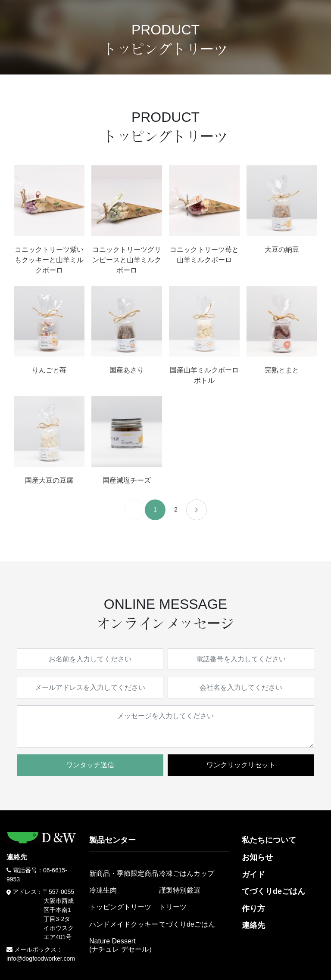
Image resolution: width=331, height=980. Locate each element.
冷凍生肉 (103, 890)
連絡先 (253, 925)
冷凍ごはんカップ (187, 873)
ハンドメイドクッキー (124, 924)
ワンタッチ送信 (90, 765)
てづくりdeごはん (187, 924)
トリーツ (173, 907)
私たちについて (269, 840)
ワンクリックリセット (241, 765)
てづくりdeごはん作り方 (273, 900)
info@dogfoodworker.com (41, 958)
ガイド (253, 875)
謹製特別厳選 (180, 890)
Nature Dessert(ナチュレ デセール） (122, 945)
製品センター (112, 840)
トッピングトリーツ (120, 907)
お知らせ (257, 857)
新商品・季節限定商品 (124, 873)
